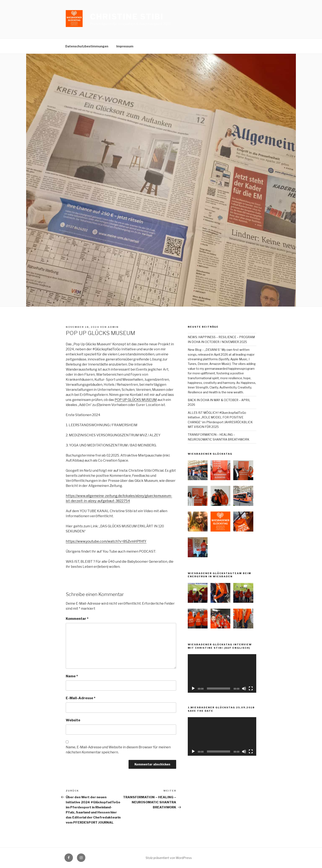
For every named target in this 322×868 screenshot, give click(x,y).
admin (113, 327)
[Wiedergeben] (193, 689)
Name (72, 676)
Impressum (125, 46)
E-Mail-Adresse (81, 698)
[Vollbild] (251, 689)
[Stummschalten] (244, 689)
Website (73, 720)
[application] (222, 673)
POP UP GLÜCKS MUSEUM (136, 400)
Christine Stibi (127, 17)
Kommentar (77, 619)
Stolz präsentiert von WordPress (169, 858)
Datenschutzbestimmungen (87, 46)
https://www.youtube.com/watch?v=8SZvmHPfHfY (106, 541)
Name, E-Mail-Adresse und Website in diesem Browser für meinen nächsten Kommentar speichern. (118, 750)
